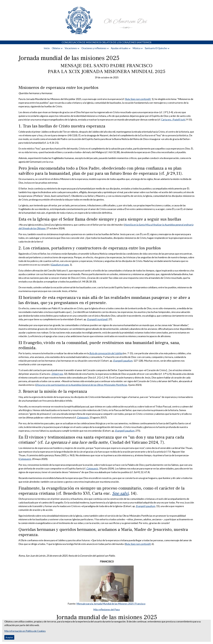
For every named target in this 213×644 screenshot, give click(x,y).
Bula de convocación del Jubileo (106, 353)
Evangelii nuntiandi (97, 319)
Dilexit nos (57, 374)
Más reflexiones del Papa (106, 609)
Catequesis (83, 417)
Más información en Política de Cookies (25, 631)
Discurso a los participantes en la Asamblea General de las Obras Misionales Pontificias (81, 385)
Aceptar (9, 637)
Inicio (47, 48)
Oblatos (56, 48)
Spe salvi (120, 493)
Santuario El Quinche (156, 48)
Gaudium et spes (60, 265)
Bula (138, 99)
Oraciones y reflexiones (94, 48)
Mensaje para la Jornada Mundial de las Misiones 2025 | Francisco (111, 604)
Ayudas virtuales (120, 48)
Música (136, 48)
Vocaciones (71, 48)
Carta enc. (173, 120)
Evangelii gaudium (123, 361)
